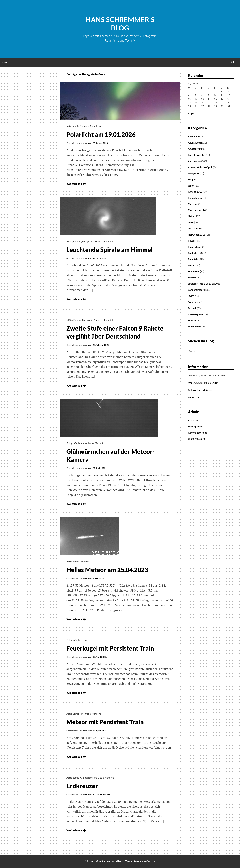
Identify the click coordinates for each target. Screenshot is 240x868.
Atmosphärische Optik (92, 778)
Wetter (192, 320)
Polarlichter (96, 126)
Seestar (192, 277)
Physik (192, 241)
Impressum (194, 397)
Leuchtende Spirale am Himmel (110, 250)
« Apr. (191, 113)
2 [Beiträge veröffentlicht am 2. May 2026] (221, 91)
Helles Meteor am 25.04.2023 (107, 570)
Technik (99, 443)
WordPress (118, 861)
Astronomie (73, 126)
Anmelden (194, 420)
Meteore (84, 126)
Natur (91, 443)
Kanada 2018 (195, 192)
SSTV (191, 296)
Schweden (194, 271)
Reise (191, 265)
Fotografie (88, 241)
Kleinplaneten (196, 198)
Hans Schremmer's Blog (120, 24)
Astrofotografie (197, 155)
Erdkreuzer (82, 786)
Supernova (194, 302)
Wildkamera (195, 326)
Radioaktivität (196, 253)
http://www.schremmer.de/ (203, 383)
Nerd (191, 222)
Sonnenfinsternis (197, 290)
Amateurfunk (195, 149)
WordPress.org (196, 439)
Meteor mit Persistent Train (105, 722)
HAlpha (192, 179)
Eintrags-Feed (196, 426)
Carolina (151, 861)
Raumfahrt (110, 241)
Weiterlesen (76, 184)
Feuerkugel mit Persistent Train (110, 648)
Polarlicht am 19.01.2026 (101, 134)
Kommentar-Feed (198, 433)
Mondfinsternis (196, 210)
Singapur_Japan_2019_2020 (203, 284)
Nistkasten (194, 228)
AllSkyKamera (74, 241)
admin (86, 143)
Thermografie (196, 314)
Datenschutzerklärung (200, 390)
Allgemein (193, 136)
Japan (191, 186)
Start (5, 62)
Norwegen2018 (197, 235)
